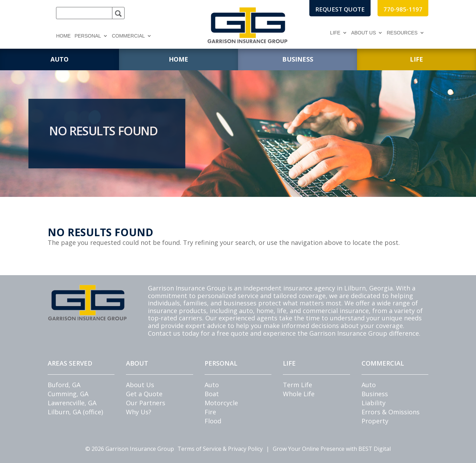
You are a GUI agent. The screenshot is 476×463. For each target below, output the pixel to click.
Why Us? (139, 412)
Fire (210, 412)
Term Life (297, 385)
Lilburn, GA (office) (75, 412)
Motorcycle (221, 403)
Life (335, 33)
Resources (402, 33)
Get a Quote (144, 394)
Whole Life (299, 394)
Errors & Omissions (391, 412)
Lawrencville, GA (72, 403)
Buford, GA (64, 385)
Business (375, 394)
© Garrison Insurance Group (130, 449)
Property (375, 421)
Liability (374, 403)
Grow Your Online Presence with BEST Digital (332, 449)
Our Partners (146, 403)
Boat (212, 394)
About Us (363, 33)
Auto (212, 385)
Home (63, 36)
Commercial (128, 36)
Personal (88, 36)
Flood (213, 421)
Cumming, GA (68, 394)
